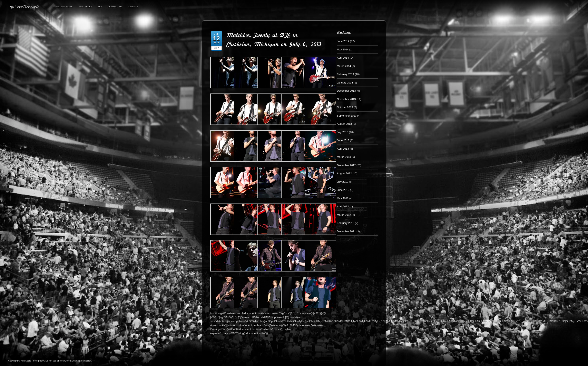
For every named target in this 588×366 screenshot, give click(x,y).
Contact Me (115, 7)
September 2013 (347, 116)
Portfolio (85, 7)
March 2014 (344, 66)
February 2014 (346, 74)
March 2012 (344, 215)
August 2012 (344, 173)
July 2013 (343, 132)
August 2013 (344, 124)
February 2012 (346, 223)
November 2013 (346, 99)
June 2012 (343, 190)
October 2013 (345, 107)
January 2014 (345, 83)
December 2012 (346, 165)
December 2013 (346, 91)
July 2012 (343, 182)
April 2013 (343, 149)
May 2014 (343, 50)
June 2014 (343, 41)
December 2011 (346, 231)
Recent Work (64, 7)
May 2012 (343, 198)
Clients (133, 7)
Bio (100, 7)
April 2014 (343, 58)
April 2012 (343, 206)
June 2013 (343, 140)
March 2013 (344, 157)
